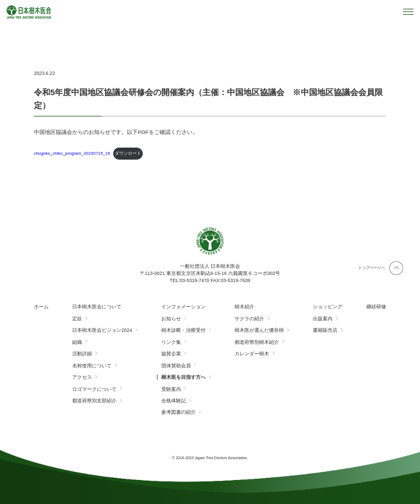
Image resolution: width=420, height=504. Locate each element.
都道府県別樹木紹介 (257, 342)
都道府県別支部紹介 (94, 401)
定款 (77, 319)
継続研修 (376, 307)
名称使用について (92, 366)
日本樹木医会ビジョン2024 (102, 330)
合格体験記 (174, 401)
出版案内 (323, 319)
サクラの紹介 (249, 319)
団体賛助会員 (176, 366)
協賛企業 (171, 354)
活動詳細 (82, 354)
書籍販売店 (325, 330)
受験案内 (171, 389)
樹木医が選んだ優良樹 (259, 330)
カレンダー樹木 (252, 354)
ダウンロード (128, 153)
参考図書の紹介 (179, 412)
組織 (77, 342)
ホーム (41, 307)
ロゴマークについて (94, 389)
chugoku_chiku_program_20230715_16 (72, 153)
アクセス (82, 377)
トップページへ (372, 268)
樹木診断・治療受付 (183, 330)
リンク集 (171, 342)
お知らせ (171, 319)
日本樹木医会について (97, 307)
